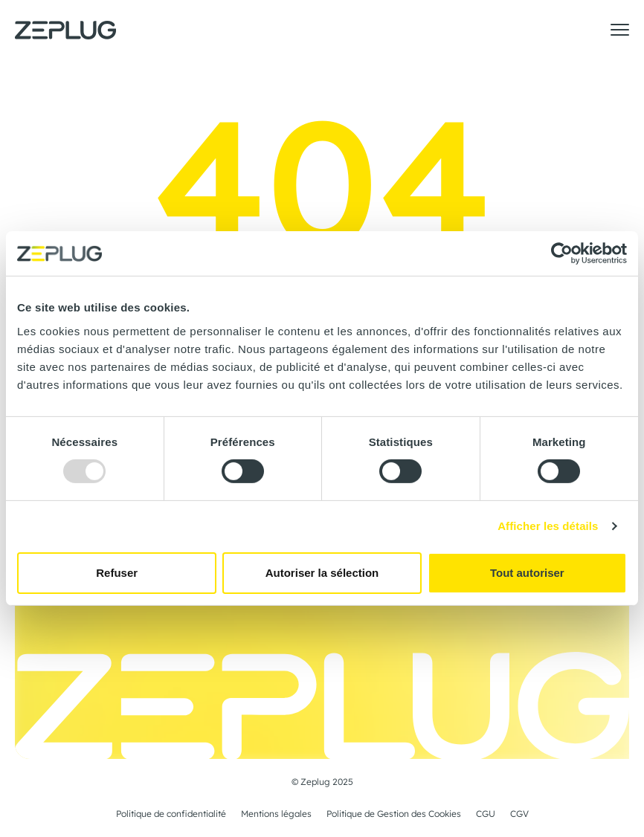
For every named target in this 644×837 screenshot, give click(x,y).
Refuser (117, 573)
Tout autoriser (527, 573)
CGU (486, 814)
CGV (519, 814)
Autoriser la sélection (322, 573)
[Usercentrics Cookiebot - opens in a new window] (562, 253)
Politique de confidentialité (171, 814)
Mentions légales (276, 814)
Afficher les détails (548, 526)
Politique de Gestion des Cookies (394, 814)
